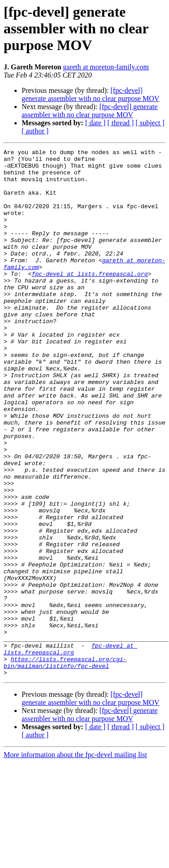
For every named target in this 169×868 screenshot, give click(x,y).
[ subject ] (150, 123)
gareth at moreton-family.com (106, 67)
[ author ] (35, 131)
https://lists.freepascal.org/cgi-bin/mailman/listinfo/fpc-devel (65, 766)
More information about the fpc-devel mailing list (75, 860)
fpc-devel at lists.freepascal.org (89, 299)
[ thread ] (121, 123)
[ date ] (95, 123)
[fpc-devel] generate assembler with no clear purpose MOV (91, 94)
